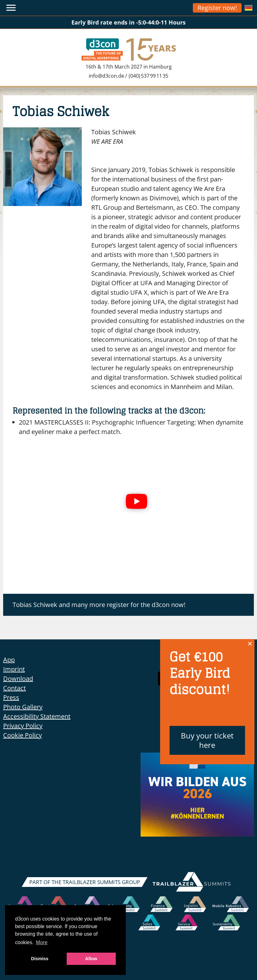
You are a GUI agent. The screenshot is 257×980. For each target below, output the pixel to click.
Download (18, 679)
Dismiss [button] (40, 959)
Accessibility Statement (37, 716)
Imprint (14, 669)
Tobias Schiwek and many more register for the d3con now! (99, 605)
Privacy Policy (23, 726)
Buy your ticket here (207, 740)
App (9, 660)
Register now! (217, 8)
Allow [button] (91, 959)
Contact (14, 688)
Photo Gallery (23, 707)
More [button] (42, 942)
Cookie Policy (22, 735)
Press (11, 697)
